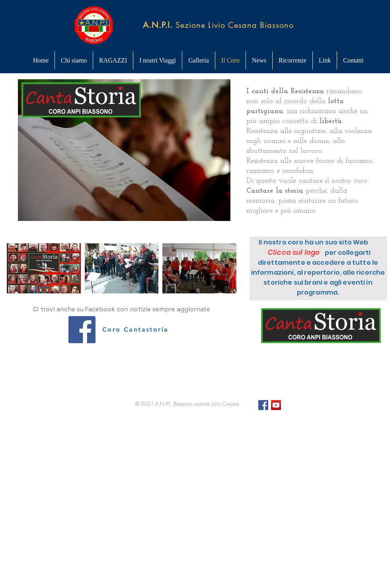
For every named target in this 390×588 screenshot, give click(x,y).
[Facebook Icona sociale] (82, 330)
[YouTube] (276, 405)
